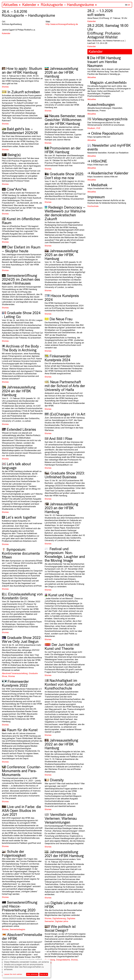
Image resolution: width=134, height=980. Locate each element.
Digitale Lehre (62, 921)
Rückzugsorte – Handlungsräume (68, 5)
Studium (91, 128)
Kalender (29, 5)
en (129, 5)
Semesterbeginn (17, 930)
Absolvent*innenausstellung (15, 674)
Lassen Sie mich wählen (13, 974)
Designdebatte (63, 960)
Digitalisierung (59, 919)
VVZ (98, 128)
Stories (5, 87)
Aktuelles (10, 5)
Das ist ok (44, 974)
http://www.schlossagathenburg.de (62, 24)
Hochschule (93, 206)
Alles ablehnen (32, 974)
